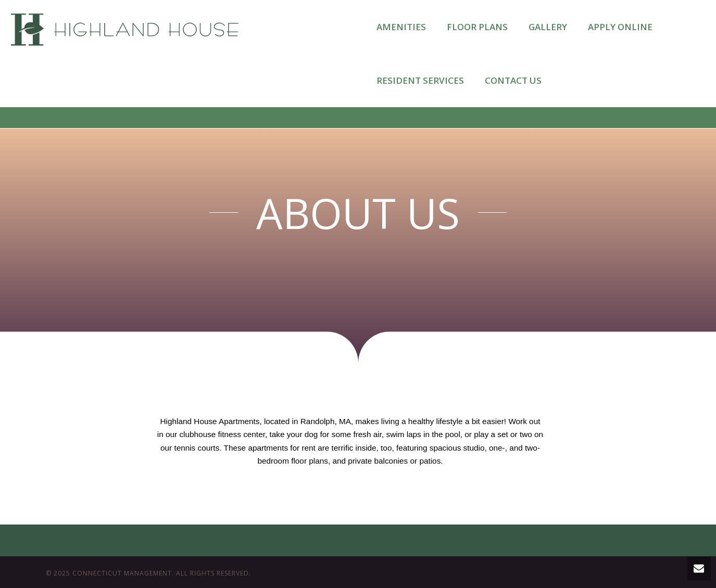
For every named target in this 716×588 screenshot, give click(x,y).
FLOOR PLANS (477, 27)
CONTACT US (513, 80)
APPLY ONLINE (620, 27)
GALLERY (548, 27)
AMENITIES (401, 27)
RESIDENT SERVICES (420, 80)
